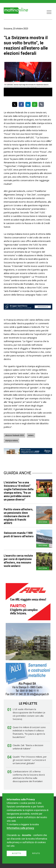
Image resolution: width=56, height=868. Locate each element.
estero (31, 435)
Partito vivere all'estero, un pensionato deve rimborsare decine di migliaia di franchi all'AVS (18, 516)
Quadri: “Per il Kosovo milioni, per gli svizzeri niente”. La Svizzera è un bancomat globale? (30, 760)
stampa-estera (11, 441)
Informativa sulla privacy (20, 828)
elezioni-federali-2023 (15, 435)
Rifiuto (36, 853)
